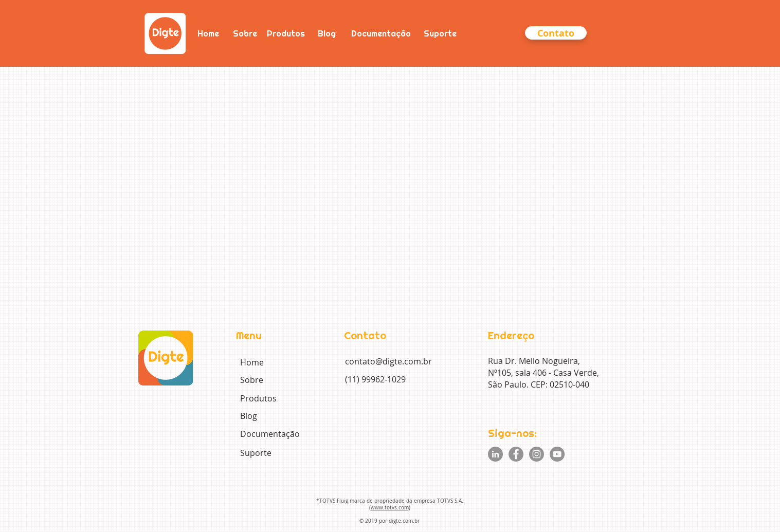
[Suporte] (440, 33)
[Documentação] (381, 33)
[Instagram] (537, 454)
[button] (556, 33)
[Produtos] (286, 33)
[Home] (208, 33)
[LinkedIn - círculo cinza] (495, 454)
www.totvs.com (390, 508)
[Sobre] (245, 33)
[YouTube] (557, 454)
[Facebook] (516, 454)
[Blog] (327, 33)
